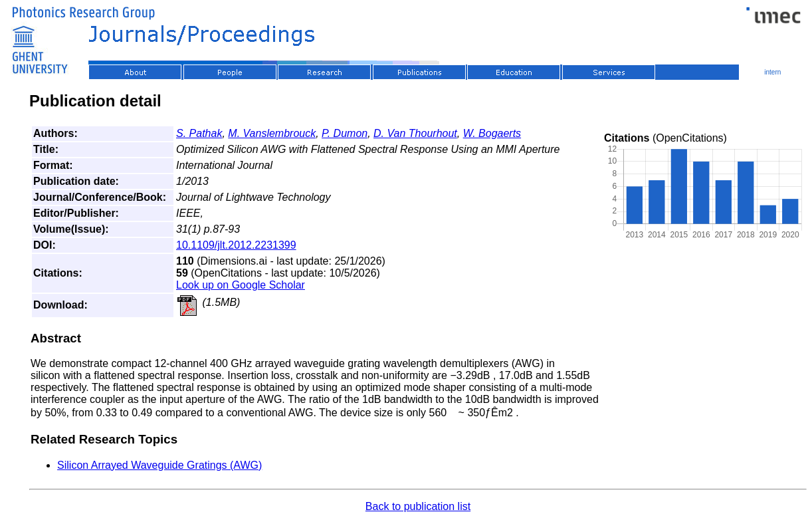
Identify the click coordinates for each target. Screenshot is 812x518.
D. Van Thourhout (415, 133)
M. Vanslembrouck (272, 133)
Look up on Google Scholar (241, 285)
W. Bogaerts (492, 133)
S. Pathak (199, 133)
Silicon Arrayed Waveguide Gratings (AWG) (159, 465)
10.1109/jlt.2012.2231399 (236, 245)
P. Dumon (345, 133)
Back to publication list (418, 506)
